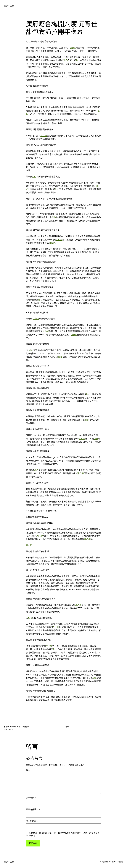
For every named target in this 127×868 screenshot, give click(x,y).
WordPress (114, 862)
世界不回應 (9, 6)
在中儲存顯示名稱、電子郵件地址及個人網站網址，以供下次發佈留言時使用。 (64, 834)
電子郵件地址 (33, 809)
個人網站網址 (32, 821)
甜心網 (73, 48)
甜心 (66, 60)
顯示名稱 (31, 798)
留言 (29, 770)
